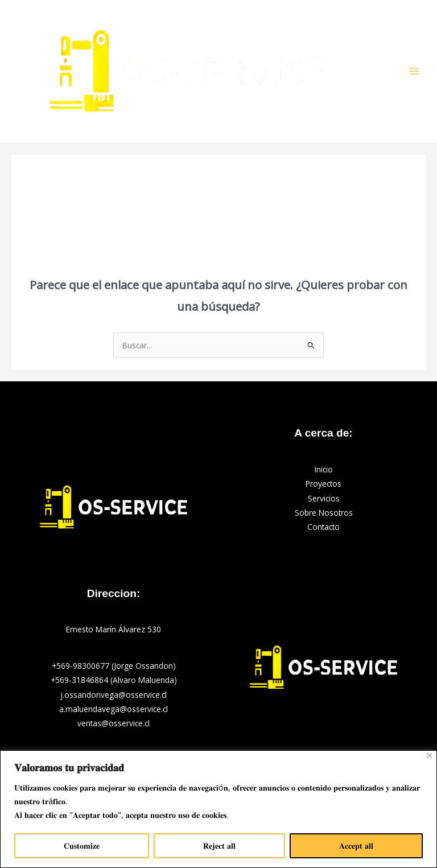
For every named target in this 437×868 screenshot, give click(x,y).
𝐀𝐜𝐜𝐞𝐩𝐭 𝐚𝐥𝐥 (356, 846)
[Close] (429, 756)
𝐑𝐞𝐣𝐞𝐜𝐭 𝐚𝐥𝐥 (219, 846)
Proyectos (323, 484)
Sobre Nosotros (324, 513)
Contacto (323, 527)
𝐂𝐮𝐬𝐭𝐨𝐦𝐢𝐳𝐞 (82, 846)
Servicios (324, 498)
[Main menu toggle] (415, 71)
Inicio (324, 469)
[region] (218, 809)
